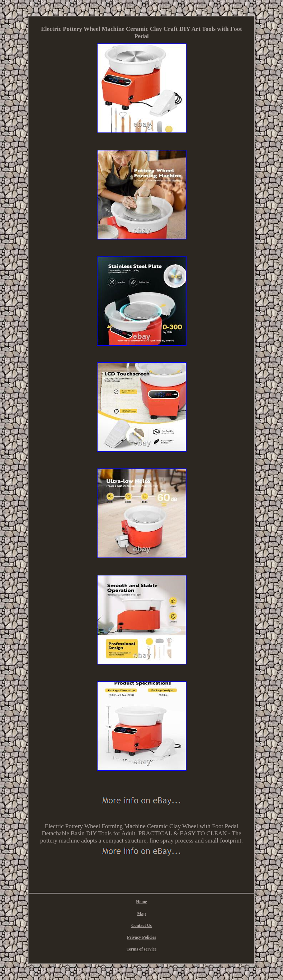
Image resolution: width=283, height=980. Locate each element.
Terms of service (142, 949)
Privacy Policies (141, 937)
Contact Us (141, 925)
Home (141, 902)
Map (142, 914)
